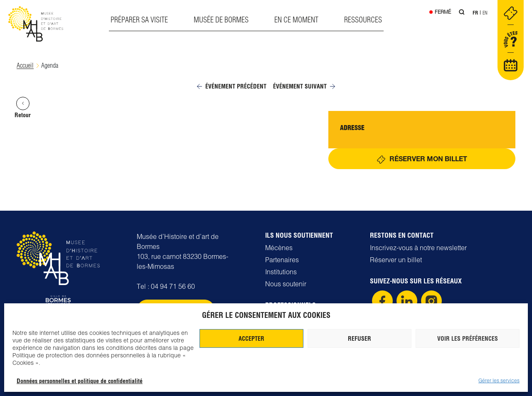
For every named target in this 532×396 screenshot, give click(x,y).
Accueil (25, 65)
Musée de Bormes (221, 20)
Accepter (251, 339)
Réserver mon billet (428, 159)
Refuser (360, 339)
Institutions (281, 272)
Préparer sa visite (139, 20)
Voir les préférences (468, 339)
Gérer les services (499, 380)
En (485, 13)
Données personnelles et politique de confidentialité (80, 381)
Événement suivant (304, 86)
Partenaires (282, 260)
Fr (475, 13)
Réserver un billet (396, 260)
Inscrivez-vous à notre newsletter (418, 248)
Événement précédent (232, 86)
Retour (23, 108)
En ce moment (296, 20)
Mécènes (279, 248)
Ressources (363, 20)
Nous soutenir (286, 284)
